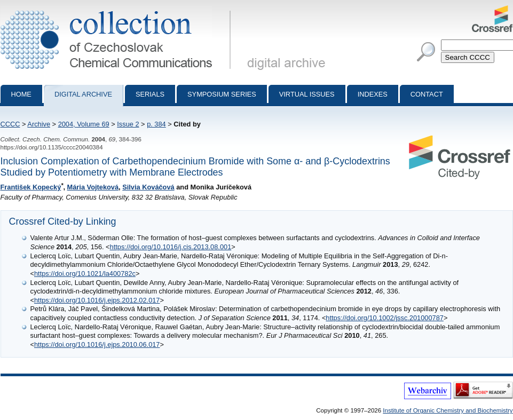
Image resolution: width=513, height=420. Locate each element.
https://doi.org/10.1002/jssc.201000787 (385, 318)
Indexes (373, 94)
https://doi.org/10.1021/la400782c (85, 274)
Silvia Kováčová (148, 187)
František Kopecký (31, 187)
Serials (150, 94)
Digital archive (83, 94)
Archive (39, 124)
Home (21, 94)
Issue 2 (128, 124)
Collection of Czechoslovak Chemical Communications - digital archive (118, 10)
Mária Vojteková (93, 187)
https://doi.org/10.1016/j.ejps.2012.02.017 (97, 300)
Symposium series (222, 94)
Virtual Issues (307, 94)
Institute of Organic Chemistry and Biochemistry (448, 410)
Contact (427, 94)
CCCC (10, 124)
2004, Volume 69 (84, 124)
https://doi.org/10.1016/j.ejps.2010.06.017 (97, 344)
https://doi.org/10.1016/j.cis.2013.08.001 (171, 247)
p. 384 (156, 124)
